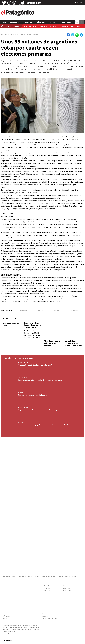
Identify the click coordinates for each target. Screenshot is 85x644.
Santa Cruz (66, 22)
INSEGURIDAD (30, 26)
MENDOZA (21, 422)
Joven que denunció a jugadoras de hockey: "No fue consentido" (43, 425)
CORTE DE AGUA (22, 378)
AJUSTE (53, 26)
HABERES (21, 393)
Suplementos (67, 586)
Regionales (15, 22)
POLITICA (43, 26)
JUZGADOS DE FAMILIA (24, 363)
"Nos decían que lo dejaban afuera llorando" (52, 343)
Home (4, 22)
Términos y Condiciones (50, 618)
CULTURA (64, 26)
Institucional (67, 590)
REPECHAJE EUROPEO (49, 576)
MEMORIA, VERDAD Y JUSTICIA (68, 576)
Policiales (28, 22)
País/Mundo (41, 22)
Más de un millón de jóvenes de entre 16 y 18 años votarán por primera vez (32, 326)
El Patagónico (5, 34)
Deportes (54, 22)
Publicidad (67, 588)
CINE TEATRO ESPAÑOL (9, 576)
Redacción (47, 590)
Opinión (5, 618)
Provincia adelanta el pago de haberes (33, 395)
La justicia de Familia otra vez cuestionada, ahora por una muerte (73, 344)
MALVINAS (75, 26)
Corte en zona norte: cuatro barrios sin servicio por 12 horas (41, 380)
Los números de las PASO (11, 324)
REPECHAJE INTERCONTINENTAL (29, 576)
